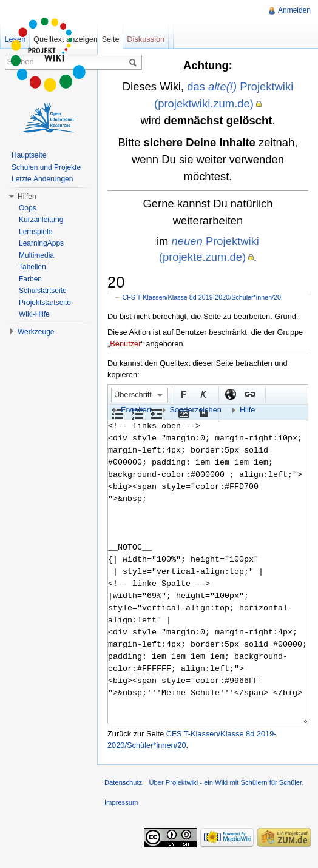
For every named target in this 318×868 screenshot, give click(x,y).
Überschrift (133, 395)
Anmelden (294, 10)
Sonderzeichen (196, 410)
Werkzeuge (36, 332)
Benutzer (125, 344)
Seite (110, 39)
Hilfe (248, 410)
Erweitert (136, 410)
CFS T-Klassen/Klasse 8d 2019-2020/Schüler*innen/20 (202, 297)
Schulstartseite (43, 291)
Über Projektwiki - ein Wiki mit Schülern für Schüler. (226, 782)
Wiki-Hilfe (34, 314)
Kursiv (203, 394)
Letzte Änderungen (42, 179)
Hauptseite (29, 155)
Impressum (121, 802)
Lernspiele (36, 232)
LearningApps (41, 243)
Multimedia (36, 255)
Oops (28, 208)
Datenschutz (123, 782)
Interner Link (249, 394)
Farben (30, 279)
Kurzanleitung (41, 220)
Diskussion (146, 39)
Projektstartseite (45, 303)
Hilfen (27, 197)
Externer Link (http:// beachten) (230, 394)
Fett (183, 394)
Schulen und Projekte (46, 167)
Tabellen (32, 267)
